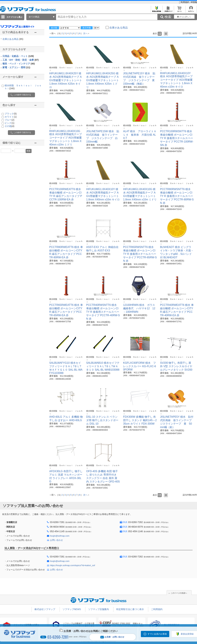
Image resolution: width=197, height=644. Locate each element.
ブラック (11, 114)
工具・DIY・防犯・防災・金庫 (21, 60)
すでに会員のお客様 (157, 634)
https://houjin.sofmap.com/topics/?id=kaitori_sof (73, 565)
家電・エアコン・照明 (16, 67)
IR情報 (194, 2)
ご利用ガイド (168, 10)
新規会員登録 (157, 10)
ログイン (191, 10)
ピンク (9, 123)
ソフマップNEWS (72, 609)
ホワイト (11, 117)
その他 (9, 126)
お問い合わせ (56, 540)
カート (180, 10)
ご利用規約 (184, 2)
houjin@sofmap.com (60, 536)
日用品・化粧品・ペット (18, 56)
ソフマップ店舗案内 (98, 609)
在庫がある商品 (13, 39)
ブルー (9, 120)
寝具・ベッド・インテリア (19, 64)
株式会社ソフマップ (45, 609)
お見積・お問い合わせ (112, 637)
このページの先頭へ (179, 593)
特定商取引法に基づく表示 (130, 609)
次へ (85, 33)
